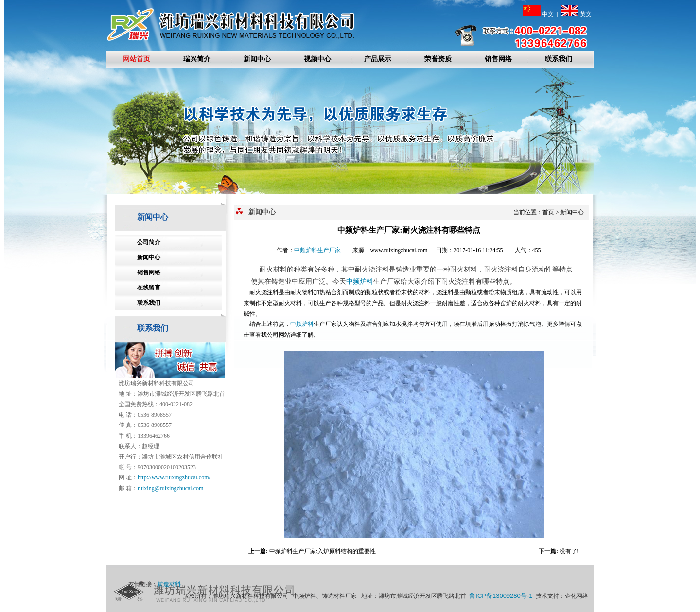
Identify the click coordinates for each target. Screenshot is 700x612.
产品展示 (378, 59)
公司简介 (149, 242)
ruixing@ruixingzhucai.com (170, 488)
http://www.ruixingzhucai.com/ (174, 477)
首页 (548, 212)
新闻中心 (257, 59)
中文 (538, 14)
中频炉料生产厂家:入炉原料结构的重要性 (323, 551)
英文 (577, 14)
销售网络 (498, 59)
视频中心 (317, 59)
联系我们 (559, 59)
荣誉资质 (438, 59)
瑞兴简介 (197, 59)
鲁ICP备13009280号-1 (501, 596)
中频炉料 (360, 281)
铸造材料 (169, 584)
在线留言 (149, 288)
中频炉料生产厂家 (317, 250)
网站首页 (137, 59)
